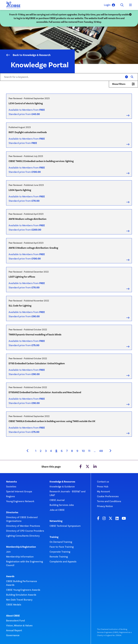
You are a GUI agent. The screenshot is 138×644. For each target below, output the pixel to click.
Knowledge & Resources (62, 482)
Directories (12, 512)
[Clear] (126, 77)
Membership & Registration (21, 547)
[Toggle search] (122, 5)
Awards (10, 576)
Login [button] (109, 5)
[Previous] (28, 451)
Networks (12, 482)
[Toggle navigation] (130, 5)
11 (89, 451)
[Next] (110, 451)
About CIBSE (13, 616)
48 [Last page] (101, 451)
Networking (56, 521)
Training (54, 537)
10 (83, 451)
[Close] (130, 15)
